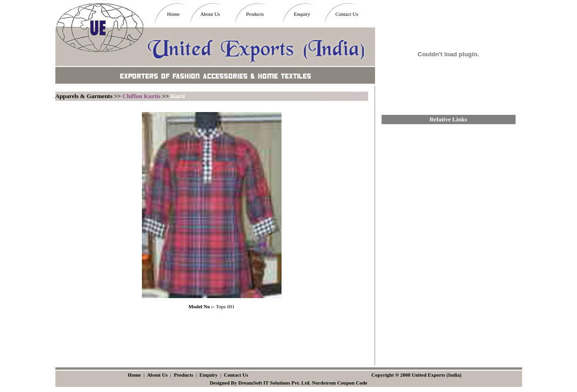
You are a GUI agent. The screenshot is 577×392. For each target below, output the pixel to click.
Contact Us (347, 14)
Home (173, 14)
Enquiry (302, 14)
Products (255, 14)
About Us (210, 14)
